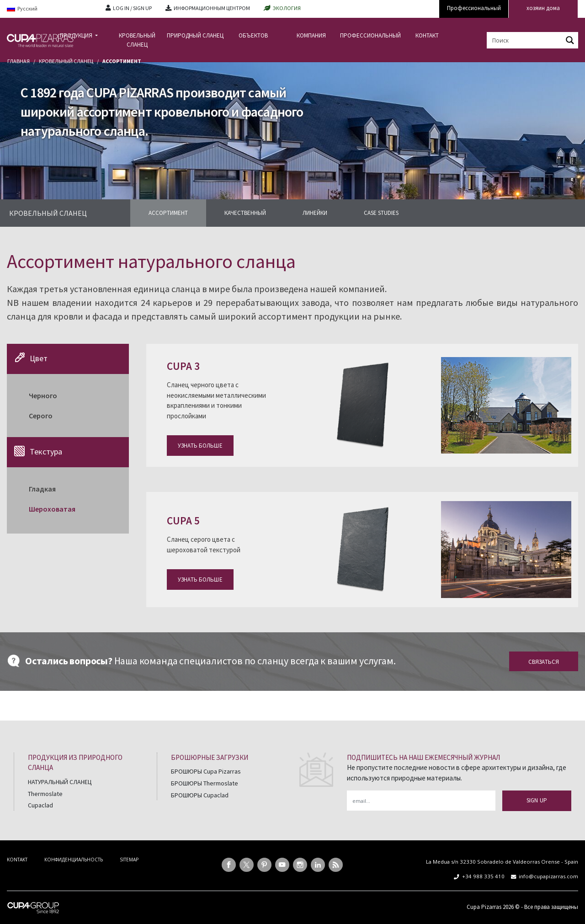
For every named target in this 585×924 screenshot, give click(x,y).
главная (19, 61)
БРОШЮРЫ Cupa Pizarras (206, 771)
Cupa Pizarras (484, 907)
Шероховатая (52, 509)
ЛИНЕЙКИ (315, 213)
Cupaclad (40, 805)
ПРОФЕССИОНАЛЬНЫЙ (369, 35)
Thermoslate (45, 794)
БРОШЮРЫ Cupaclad (200, 795)
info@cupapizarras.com (548, 876)
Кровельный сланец (66, 61)
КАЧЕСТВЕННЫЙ (245, 213)
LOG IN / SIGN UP (132, 8)
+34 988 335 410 (483, 876)
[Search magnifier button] (570, 40)
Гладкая (42, 489)
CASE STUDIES (381, 213)
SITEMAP (129, 860)
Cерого (41, 416)
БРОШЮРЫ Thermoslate (205, 783)
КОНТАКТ (427, 35)
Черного (43, 395)
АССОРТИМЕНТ (168, 213)
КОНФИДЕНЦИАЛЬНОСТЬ (74, 860)
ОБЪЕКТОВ (253, 35)
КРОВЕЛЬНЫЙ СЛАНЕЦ (137, 40)
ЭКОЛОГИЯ (287, 8)
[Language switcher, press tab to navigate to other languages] (49, 9)
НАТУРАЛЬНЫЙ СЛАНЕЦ (60, 782)
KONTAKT (17, 860)
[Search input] (525, 40)
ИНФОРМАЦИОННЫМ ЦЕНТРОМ (212, 8)
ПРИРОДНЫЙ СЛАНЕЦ (195, 35)
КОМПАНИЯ (311, 35)
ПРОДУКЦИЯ (77, 35)
